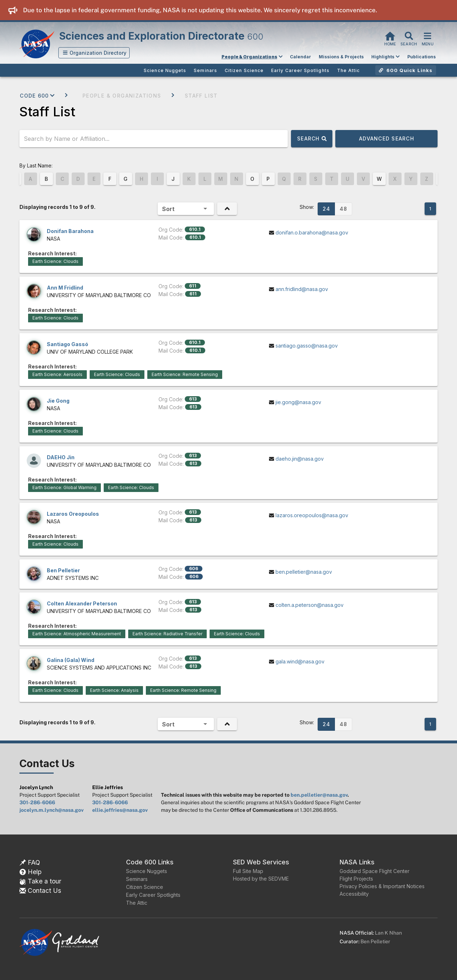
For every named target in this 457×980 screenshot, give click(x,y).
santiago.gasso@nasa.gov (307, 346)
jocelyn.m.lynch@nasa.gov (51, 810)
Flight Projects (356, 879)
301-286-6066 (37, 802)
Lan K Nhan (388, 933)
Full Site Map (248, 871)
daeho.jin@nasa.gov (300, 459)
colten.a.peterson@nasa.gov (310, 605)
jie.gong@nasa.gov (298, 402)
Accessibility (354, 894)
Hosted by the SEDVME (261, 879)
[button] (94, 53)
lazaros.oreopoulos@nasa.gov (312, 515)
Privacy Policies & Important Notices (382, 886)
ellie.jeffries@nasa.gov (120, 810)
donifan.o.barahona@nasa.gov (312, 232)
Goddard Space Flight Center (375, 871)
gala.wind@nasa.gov (300, 661)
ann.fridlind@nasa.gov (302, 289)
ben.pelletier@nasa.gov (304, 572)
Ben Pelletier (375, 941)
